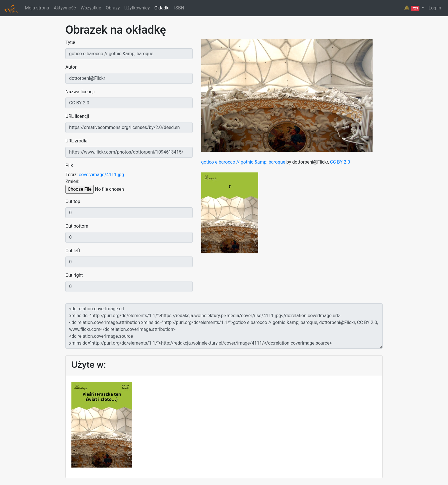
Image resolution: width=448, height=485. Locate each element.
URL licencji (77, 116)
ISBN (179, 8)
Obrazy (113, 8)
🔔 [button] (412, 8)
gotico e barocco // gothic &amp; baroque (243, 162)
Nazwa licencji (80, 92)
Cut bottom (77, 226)
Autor (71, 67)
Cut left (73, 251)
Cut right (74, 275)
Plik (69, 165)
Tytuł (70, 42)
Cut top (73, 201)
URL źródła (76, 141)
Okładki (162, 8)
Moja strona (37, 8)
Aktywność (65, 8)
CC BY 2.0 (340, 162)
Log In (435, 8)
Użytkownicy (137, 8)
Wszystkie (91, 8)
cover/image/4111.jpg (101, 175)
